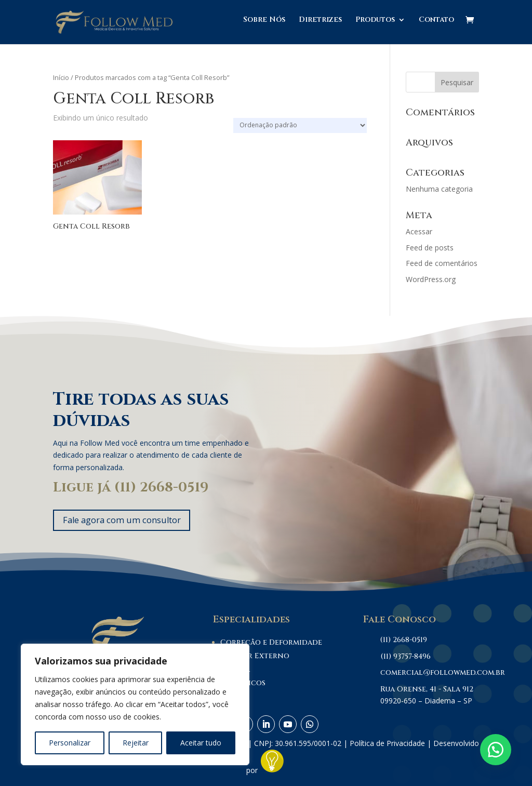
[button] (496, 750)
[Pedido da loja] (300, 125)
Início (61, 77)
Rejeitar (136, 743)
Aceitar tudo (201, 743)
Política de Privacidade (387, 745)
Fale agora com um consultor (129, 521)
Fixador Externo (255, 658)
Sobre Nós (264, 25)
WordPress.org (431, 279)
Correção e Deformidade (271, 644)
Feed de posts (430, 248)
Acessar (419, 231)
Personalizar (70, 743)
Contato (436, 25)
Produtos (375, 25)
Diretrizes (320, 25)
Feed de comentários (442, 263)
